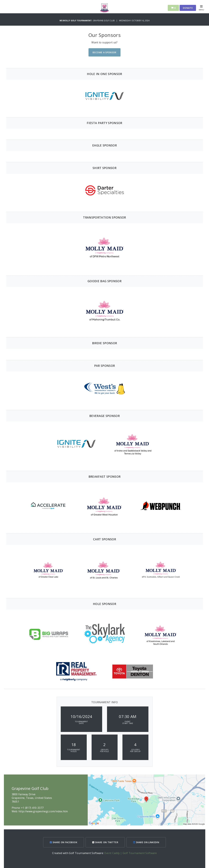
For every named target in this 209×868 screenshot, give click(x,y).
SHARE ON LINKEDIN (146, 842)
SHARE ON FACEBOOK (64, 842)
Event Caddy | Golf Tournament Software (131, 853)
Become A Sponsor (104, 52)
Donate (188, 8)
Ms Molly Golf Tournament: (76, 21)
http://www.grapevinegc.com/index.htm (43, 811)
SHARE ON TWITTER (105, 842)
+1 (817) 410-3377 (32, 808)
